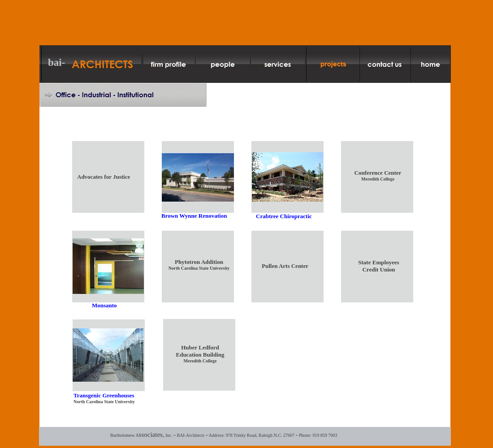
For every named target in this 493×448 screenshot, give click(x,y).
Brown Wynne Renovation (194, 216)
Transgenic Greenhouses (104, 395)
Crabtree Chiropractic (284, 216)
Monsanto (104, 305)
